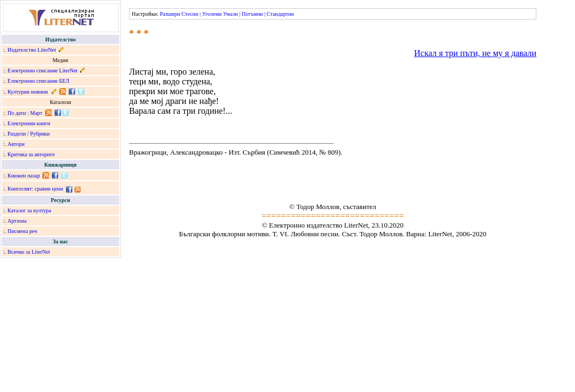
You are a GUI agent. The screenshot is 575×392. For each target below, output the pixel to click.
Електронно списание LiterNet (43, 71)
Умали (231, 14)
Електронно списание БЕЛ (38, 81)
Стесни (190, 14)
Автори (16, 144)
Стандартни (280, 14)
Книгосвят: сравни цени (35, 189)
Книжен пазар (24, 176)
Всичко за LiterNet (29, 252)
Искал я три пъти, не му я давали (475, 53)
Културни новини (28, 92)
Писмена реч (22, 231)
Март (36, 113)
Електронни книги (29, 123)
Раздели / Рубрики (29, 134)
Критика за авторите (31, 154)
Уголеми (212, 14)
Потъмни (252, 14)
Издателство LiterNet (32, 50)
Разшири (170, 14)
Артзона (17, 221)
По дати (17, 113)
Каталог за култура (29, 210)
